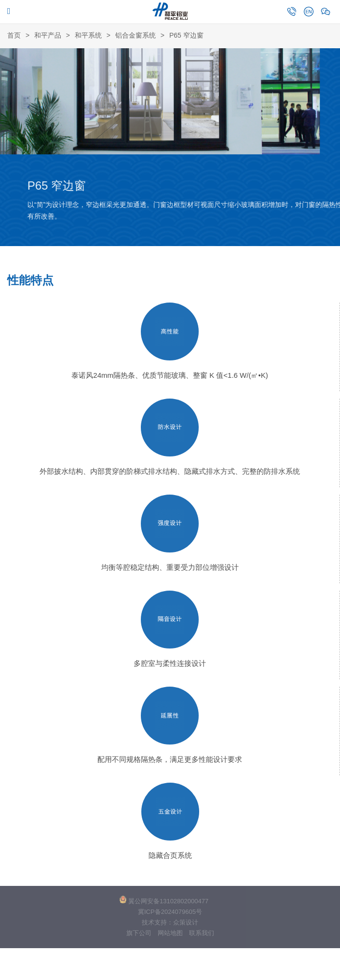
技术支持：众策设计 (170, 922)
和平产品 (48, 35)
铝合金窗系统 (136, 35)
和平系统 (88, 35)
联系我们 (202, 933)
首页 (14, 35)
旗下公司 (139, 933)
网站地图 (170, 933)
